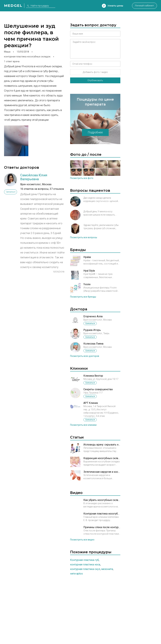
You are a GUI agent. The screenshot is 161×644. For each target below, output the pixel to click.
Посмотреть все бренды (83, 297)
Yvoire (87, 284)
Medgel (13, 6)
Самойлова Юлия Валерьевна (34, 177)
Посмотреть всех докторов (85, 356)
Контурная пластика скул (85, 569)
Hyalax (87, 257)
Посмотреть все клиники (83, 425)
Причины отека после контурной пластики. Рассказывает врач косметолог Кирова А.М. (102, 527)
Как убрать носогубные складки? (102, 500)
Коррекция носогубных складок (102, 458)
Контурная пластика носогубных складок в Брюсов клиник (102, 514)
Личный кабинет (144, 6)
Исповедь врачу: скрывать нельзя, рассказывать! (102, 445)
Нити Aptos (76, 574)
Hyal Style (89, 271)
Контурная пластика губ (84, 560)
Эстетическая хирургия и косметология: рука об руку (102, 472)
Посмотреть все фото (82, 178)
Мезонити (107, 569)
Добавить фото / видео (95, 72)
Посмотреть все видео (82, 540)
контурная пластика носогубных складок (27, 57)
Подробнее (95, 132)
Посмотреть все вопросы (84, 237)
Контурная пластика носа (85, 565)
